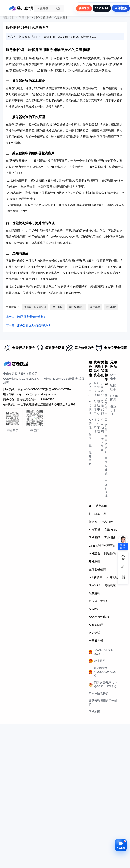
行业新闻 (99, 389)
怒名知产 (107, 522)
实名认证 (90, 407)
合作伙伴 (95, 389)
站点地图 (101, 506)
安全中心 (90, 389)
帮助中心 (99, 407)
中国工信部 (106, 422)
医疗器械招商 (97, 569)
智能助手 (113, 387)
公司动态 (102, 426)
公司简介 (102, 389)
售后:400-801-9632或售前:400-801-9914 (44, 389)
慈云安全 (113, 377)
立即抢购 (121, 8)
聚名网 (93, 522)
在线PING (111, 530)
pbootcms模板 (99, 617)
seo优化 (94, 609)
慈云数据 (58, 307)
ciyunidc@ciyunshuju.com (37, 394)
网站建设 (94, 553)
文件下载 (99, 426)
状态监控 (95, 307)
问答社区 (24, 17)
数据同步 (111, 307)
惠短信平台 (113, 410)
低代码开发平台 (99, 601)
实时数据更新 (76, 307)
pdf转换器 (96, 577)
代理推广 (95, 407)
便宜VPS (94, 585)
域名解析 (94, 593)
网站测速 (110, 585)
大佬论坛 (112, 577)
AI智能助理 (96, 625)
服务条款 (90, 458)
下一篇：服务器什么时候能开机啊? (28, 325)
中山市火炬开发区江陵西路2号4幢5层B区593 (46, 404)
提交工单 (90, 440)
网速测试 (94, 633)
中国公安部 (106, 400)
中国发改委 (106, 488)
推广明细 (95, 426)
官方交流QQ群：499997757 (36, 399)
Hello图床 (114, 398)
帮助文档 (9, 17)
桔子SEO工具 (97, 514)
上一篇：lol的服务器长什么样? (26, 317)
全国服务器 (96, 641)
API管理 (91, 424)
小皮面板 (94, 530)
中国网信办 (106, 444)
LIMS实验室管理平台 (102, 546)
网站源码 (94, 538)
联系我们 (102, 407)
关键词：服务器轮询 (35, 307)
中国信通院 (106, 466)
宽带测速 (110, 538)
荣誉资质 (102, 444)
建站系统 (94, 561)
